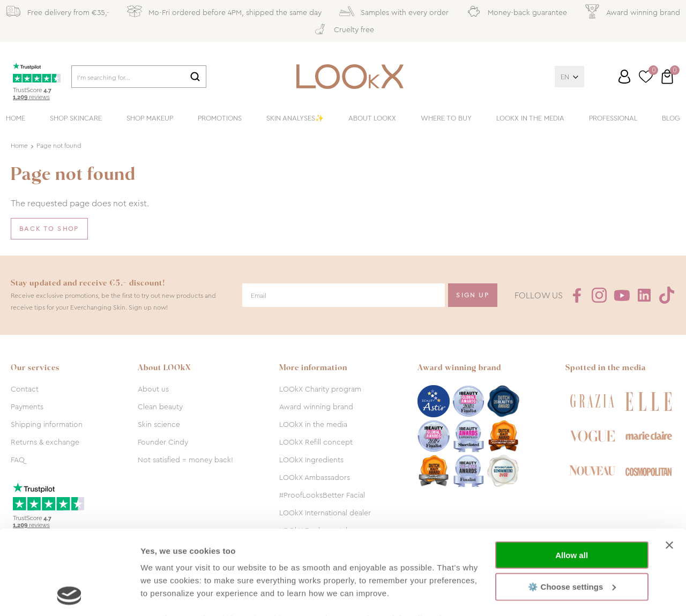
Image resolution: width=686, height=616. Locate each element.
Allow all (572, 476)
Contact (25, 389)
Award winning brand (316, 407)
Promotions (220, 118)
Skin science (159, 424)
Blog (671, 118)
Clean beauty (160, 407)
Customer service (614, 81)
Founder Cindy (163, 442)
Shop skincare (76, 118)
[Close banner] (669, 466)
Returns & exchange (45, 442)
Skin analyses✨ (295, 118)
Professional (613, 118)
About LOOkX (372, 118)
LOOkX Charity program (320, 389)
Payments (27, 407)
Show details (165, 595)
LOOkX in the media (530, 118)
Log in (624, 77)
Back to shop (49, 229)
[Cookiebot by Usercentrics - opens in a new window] (69, 595)
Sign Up (473, 295)
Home (16, 118)
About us (153, 389)
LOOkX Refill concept (316, 442)
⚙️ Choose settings (572, 507)
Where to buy (446, 118)
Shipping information (47, 424)
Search (195, 77)
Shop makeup (150, 118)
